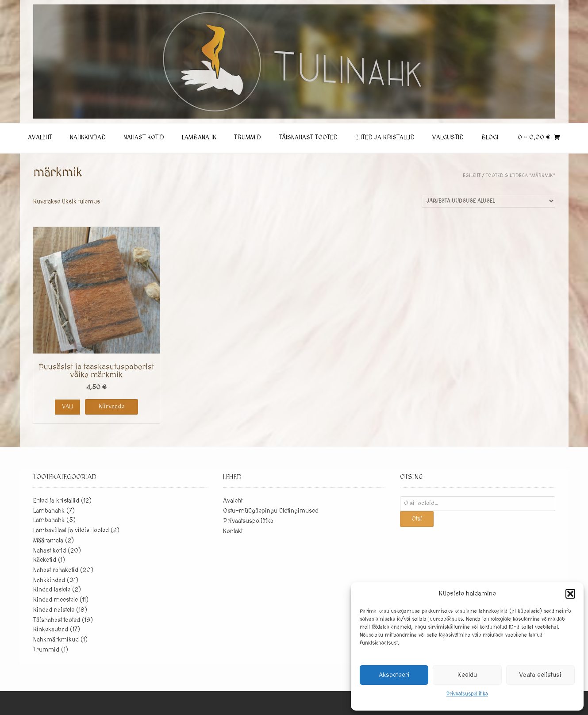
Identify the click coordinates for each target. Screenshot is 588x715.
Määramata (48, 541)
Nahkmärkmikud (56, 640)
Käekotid (45, 560)
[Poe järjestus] (488, 201)
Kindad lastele (52, 590)
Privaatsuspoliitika (467, 694)
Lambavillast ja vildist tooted (71, 530)
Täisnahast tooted (308, 138)
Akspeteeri (394, 675)
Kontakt (233, 531)
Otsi (417, 519)
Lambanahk (199, 138)
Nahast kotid (144, 138)
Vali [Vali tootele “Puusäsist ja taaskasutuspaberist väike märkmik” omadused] (67, 407)
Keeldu (467, 675)
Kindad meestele (56, 600)
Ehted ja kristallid (385, 138)
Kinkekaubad (51, 630)
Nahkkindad (88, 138)
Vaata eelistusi (540, 675)
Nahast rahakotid (56, 570)
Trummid (248, 138)
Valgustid (448, 138)
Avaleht (40, 138)
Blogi (490, 138)
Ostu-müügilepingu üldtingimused (271, 511)
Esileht (472, 175)
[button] (570, 594)
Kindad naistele (54, 610)
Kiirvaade (111, 407)
